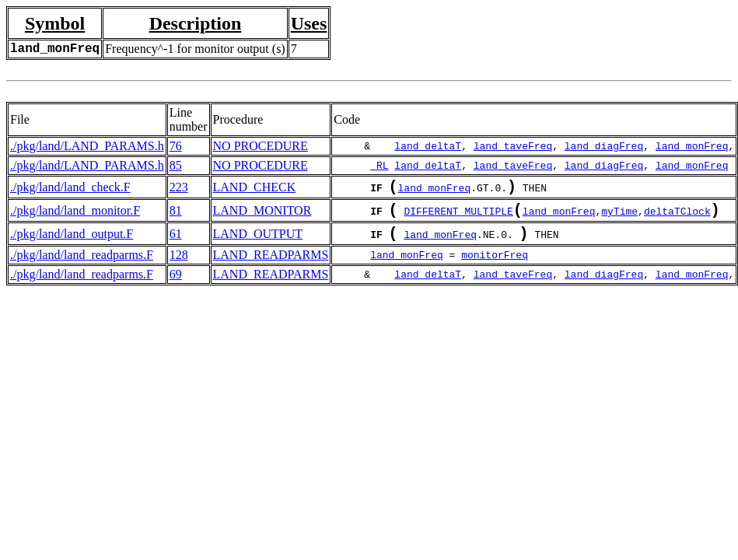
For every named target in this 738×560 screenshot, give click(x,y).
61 (176, 241)
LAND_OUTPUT (258, 241)
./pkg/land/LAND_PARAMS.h (87, 146)
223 (179, 189)
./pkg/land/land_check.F (70, 189)
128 (179, 264)
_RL (379, 166)
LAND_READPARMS (271, 264)
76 (176, 146)
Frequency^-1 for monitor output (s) (195, 49)
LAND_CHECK (255, 189)
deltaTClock (677, 217)
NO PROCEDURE (261, 146)
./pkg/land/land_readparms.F (82, 264)
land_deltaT (428, 146)
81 (176, 215)
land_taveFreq (513, 146)
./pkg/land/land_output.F (72, 241)
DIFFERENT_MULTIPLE (458, 217)
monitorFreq (495, 264)
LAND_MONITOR (262, 215)
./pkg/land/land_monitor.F (75, 215)
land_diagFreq (604, 146)
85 (176, 165)
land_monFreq (692, 146)
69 (176, 283)
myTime (619, 217)
